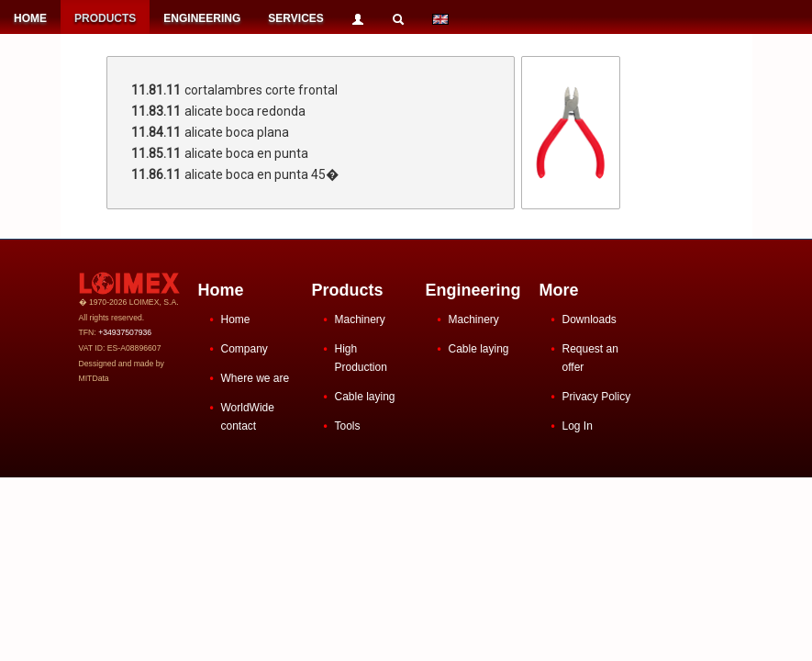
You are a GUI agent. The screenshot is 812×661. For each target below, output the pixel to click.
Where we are (256, 378)
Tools (348, 426)
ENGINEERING (202, 18)
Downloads (590, 319)
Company (245, 349)
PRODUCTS (105, 18)
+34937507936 (125, 332)
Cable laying (365, 397)
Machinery (360, 319)
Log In (578, 426)
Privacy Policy (597, 397)
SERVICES (295, 18)
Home (236, 319)
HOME (30, 18)
